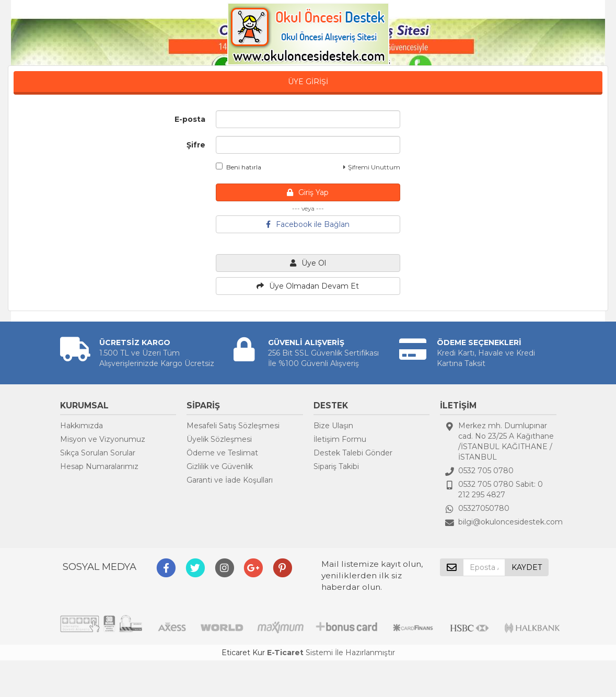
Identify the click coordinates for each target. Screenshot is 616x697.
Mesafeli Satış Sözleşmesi (233, 426)
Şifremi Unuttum (372, 167)
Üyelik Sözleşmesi (219, 439)
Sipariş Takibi (336, 466)
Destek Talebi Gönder (353, 453)
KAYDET (527, 567)
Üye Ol (308, 263)
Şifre (196, 145)
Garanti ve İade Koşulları (230, 480)
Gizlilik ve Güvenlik (220, 466)
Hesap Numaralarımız (99, 466)
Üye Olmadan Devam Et (308, 286)
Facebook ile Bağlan (308, 224)
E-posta (190, 119)
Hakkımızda (82, 426)
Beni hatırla (239, 167)
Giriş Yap (308, 192)
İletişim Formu (340, 439)
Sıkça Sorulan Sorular (98, 453)
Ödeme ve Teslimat (222, 453)
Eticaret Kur (243, 653)
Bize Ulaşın (333, 426)
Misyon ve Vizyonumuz (103, 439)
